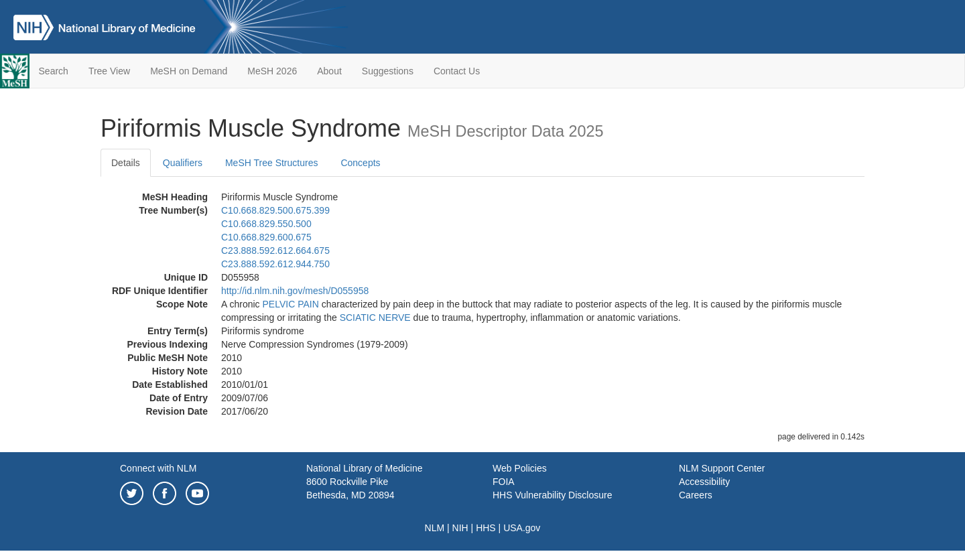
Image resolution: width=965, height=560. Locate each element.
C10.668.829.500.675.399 (275, 210)
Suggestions (388, 71)
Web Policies (520, 468)
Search (54, 71)
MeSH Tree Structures (272, 163)
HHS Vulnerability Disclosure (552, 495)
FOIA (504, 482)
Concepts (360, 163)
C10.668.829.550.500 (266, 224)
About (329, 71)
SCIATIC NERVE (375, 318)
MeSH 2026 (272, 71)
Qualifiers (183, 163)
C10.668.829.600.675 (266, 237)
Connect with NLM (158, 468)
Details (126, 163)
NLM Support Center (722, 468)
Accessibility (704, 482)
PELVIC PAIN (290, 304)
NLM (435, 528)
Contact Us (457, 71)
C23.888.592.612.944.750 (275, 264)
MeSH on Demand (189, 71)
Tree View (109, 71)
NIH (460, 528)
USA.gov (522, 528)
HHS (486, 528)
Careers (696, 495)
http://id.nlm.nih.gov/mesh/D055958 (295, 291)
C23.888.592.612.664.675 (275, 251)
